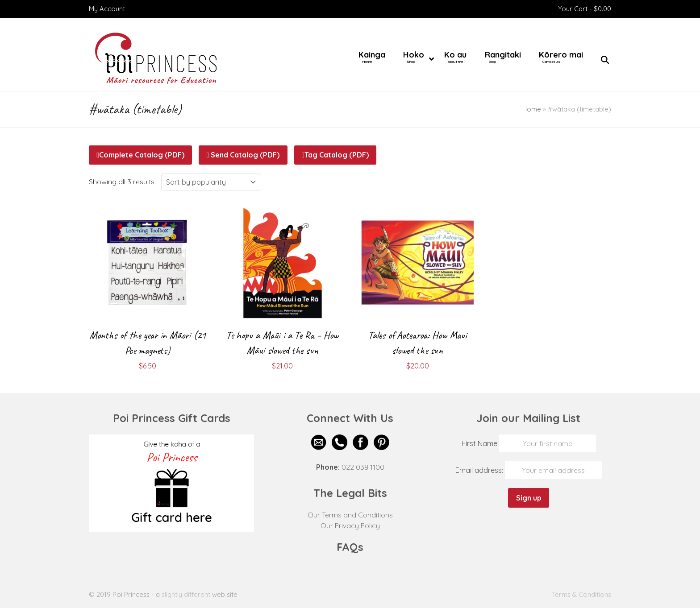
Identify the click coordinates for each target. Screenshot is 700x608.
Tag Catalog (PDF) (335, 155)
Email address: (480, 470)
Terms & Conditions (581, 594)
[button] (605, 60)
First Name (479, 443)
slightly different (186, 594)
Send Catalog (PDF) (243, 155)
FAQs (350, 547)
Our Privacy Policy (350, 525)
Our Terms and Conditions (350, 515)
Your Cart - (585, 9)
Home (532, 109)
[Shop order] (211, 182)
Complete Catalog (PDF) (140, 155)
